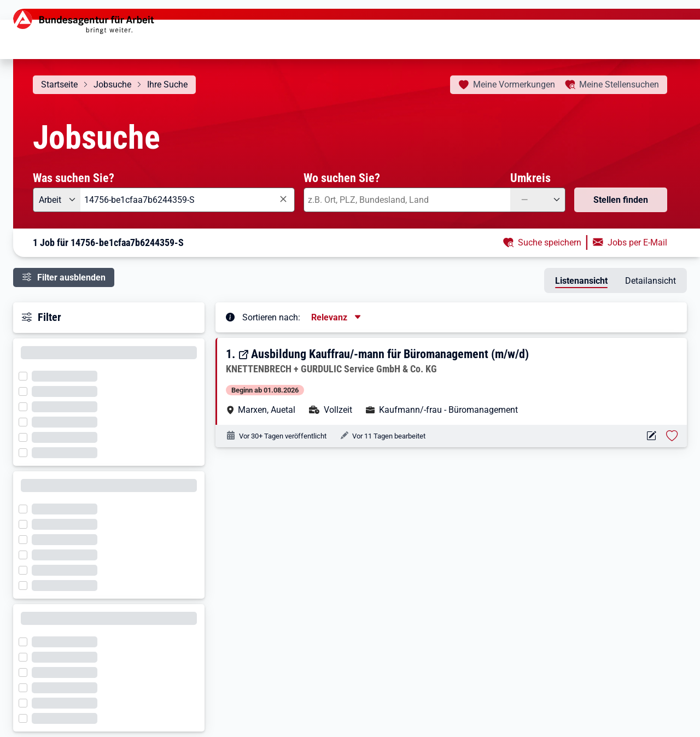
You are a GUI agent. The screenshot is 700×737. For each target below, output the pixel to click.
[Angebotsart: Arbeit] (57, 200)
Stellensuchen (619, 84)
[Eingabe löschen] (283, 199)
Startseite (59, 84)
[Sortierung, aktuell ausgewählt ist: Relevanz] (337, 317)
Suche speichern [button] (550, 242)
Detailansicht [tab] (651, 281)
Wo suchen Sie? (342, 178)
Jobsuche (112, 84)
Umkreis (530, 178)
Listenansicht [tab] (581, 281)
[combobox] (188, 200)
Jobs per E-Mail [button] (637, 242)
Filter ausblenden (71, 277)
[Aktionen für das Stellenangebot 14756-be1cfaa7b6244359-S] (651, 436)
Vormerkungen (514, 84)
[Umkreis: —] (538, 200)
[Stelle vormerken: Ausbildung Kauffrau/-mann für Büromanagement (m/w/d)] (672, 436)
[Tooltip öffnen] (230, 317)
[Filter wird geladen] (26, 375)
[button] (452, 381)
